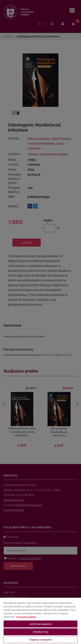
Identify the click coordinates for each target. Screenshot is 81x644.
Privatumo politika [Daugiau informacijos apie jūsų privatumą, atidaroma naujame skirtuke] (26, 617)
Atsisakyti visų (41, 632)
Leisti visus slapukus (40, 624)
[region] (40, 621)
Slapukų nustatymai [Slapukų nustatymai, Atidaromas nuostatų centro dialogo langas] (40, 640)
